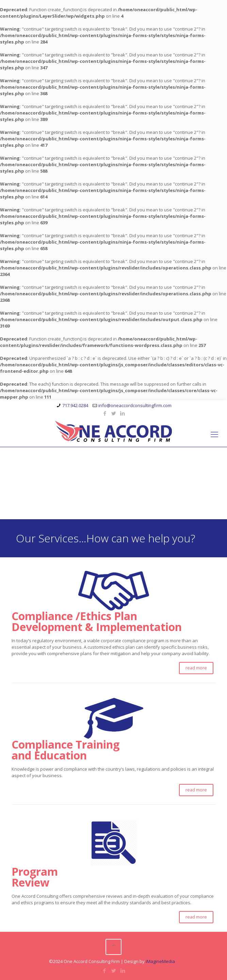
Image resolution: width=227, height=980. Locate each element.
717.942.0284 (75, 405)
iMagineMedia (160, 961)
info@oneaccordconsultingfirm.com (135, 405)
